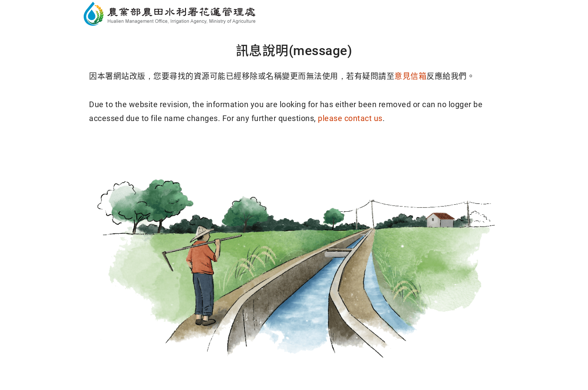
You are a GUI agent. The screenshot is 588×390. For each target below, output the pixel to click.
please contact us (350, 118)
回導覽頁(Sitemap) (360, 152)
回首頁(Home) (228, 152)
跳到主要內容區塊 (41, 9)
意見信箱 (410, 76)
